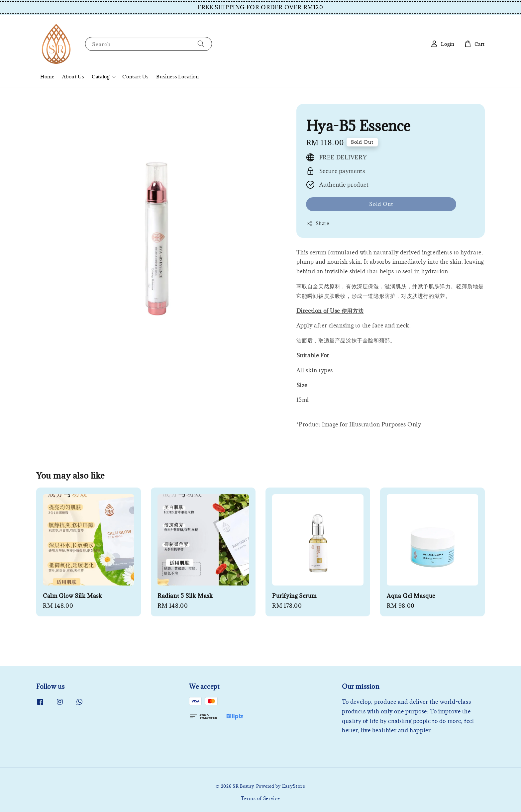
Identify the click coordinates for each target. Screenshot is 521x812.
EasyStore (294, 786)
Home (47, 77)
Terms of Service (260, 798)
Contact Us (135, 77)
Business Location (177, 77)
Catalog (101, 77)
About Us (73, 77)
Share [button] (318, 223)
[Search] (201, 44)
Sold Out (381, 204)
